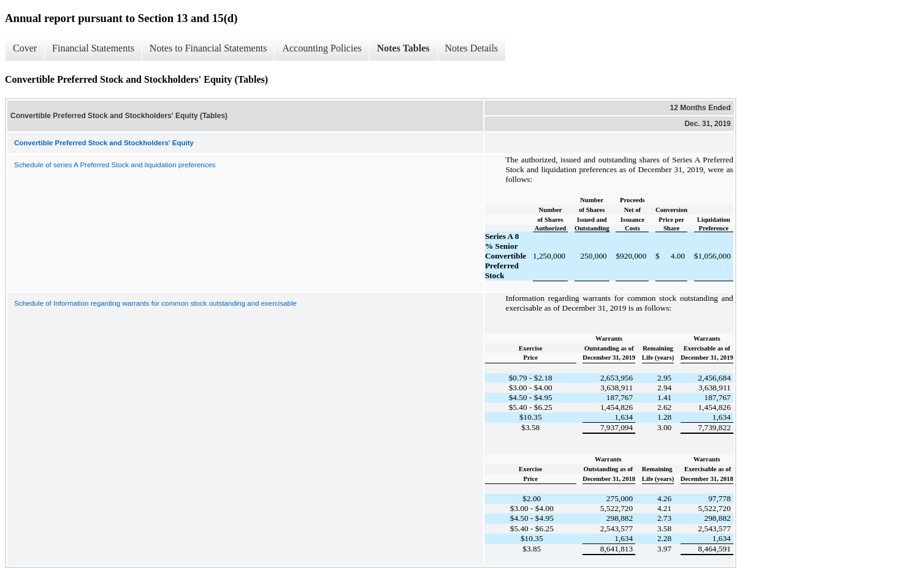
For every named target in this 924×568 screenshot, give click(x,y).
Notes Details (472, 48)
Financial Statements (93, 48)
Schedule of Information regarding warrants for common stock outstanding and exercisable (155, 303)
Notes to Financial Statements (208, 48)
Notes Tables (403, 48)
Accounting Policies (322, 48)
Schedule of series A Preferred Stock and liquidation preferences (115, 165)
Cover (25, 48)
